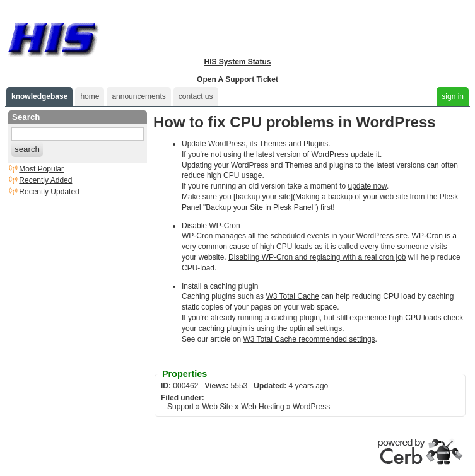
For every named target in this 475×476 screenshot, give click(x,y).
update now (367, 186)
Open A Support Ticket (237, 79)
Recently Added (45, 180)
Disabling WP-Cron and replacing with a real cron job (317, 257)
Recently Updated (49, 192)
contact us (196, 96)
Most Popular (41, 169)
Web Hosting (262, 407)
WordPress (311, 407)
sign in (453, 96)
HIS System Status (237, 62)
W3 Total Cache (292, 296)
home (90, 96)
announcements (138, 96)
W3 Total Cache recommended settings (309, 339)
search (27, 149)
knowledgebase (39, 96)
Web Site (217, 407)
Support (180, 407)
